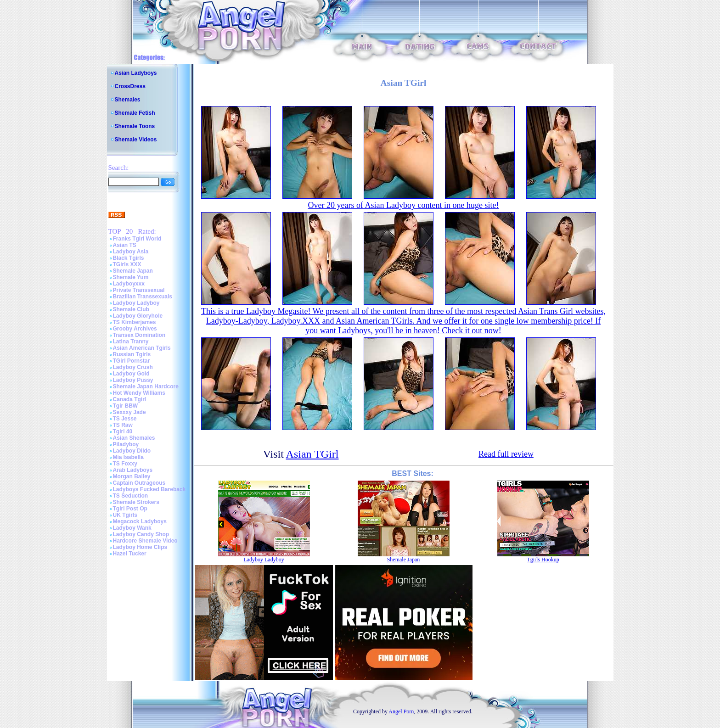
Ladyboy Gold (131, 374)
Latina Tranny (131, 342)
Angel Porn (401, 711)
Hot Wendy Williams (139, 393)
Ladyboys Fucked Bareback (149, 489)
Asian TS (125, 245)
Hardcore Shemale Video (145, 541)
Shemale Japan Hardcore (146, 386)
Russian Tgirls (132, 354)
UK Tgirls (125, 515)
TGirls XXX (127, 264)
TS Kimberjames (135, 322)
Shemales (128, 100)
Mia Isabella (128, 457)
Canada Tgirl (130, 399)
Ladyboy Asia (131, 252)
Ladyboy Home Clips (140, 547)
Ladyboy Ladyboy (136, 303)
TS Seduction (131, 496)
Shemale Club (131, 309)
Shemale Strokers (136, 502)
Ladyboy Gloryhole (138, 316)
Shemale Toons (135, 126)
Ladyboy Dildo (132, 451)
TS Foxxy (125, 464)
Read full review (506, 454)
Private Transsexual (139, 290)
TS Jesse (125, 419)
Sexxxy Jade (129, 412)
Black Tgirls (129, 258)
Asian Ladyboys (136, 73)
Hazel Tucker (130, 554)
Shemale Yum (131, 277)
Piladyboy (126, 444)
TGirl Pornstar (132, 361)
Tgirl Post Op (130, 509)
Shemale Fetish (135, 113)
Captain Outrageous (139, 483)
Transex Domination (139, 335)
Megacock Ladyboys (140, 521)
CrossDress (130, 86)
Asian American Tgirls (142, 348)
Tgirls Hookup (543, 560)
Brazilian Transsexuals (143, 297)
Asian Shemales (134, 438)
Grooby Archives (135, 329)
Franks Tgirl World (137, 239)
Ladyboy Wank (132, 528)
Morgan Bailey (132, 476)
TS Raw (123, 425)
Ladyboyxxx (129, 284)
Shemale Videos (136, 140)
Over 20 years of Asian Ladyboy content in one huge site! (404, 205)
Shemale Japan (133, 271)
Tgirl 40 (123, 431)
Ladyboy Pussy (133, 380)
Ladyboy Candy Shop (141, 534)
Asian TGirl (312, 454)
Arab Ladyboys (133, 470)
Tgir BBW (126, 406)
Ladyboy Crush (133, 367)
